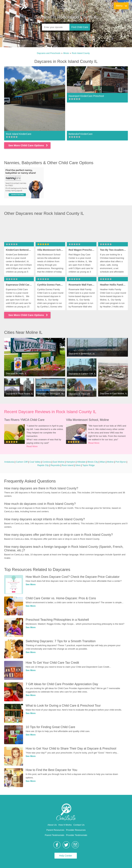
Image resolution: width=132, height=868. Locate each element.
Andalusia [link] (9, 462)
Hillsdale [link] (81, 462)
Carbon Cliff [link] (22, 462)
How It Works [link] (65, 825)
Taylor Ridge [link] (89, 465)
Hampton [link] (71, 462)
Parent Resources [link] (55, 830)
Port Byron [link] (121, 462)
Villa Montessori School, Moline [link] (87, 420)
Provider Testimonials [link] (77, 835)
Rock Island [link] (68, 465)
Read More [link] (32, 446)
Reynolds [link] (55, 465)
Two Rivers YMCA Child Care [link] (24, 420)
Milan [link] (103, 462)
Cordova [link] (47, 462)
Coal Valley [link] (35, 462)
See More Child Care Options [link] (28, 145)
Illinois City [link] (93, 462)
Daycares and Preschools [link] (49, 53)
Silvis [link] (78, 465)
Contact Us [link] (79, 825)
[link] (16, 6)
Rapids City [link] (43, 465)
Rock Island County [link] (81, 53)
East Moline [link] (58, 462)
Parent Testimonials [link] (55, 835)
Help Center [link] (66, 856)
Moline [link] (110, 462)
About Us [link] (52, 825)
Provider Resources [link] (76, 830)
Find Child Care (80, 27)
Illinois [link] (66, 53)
